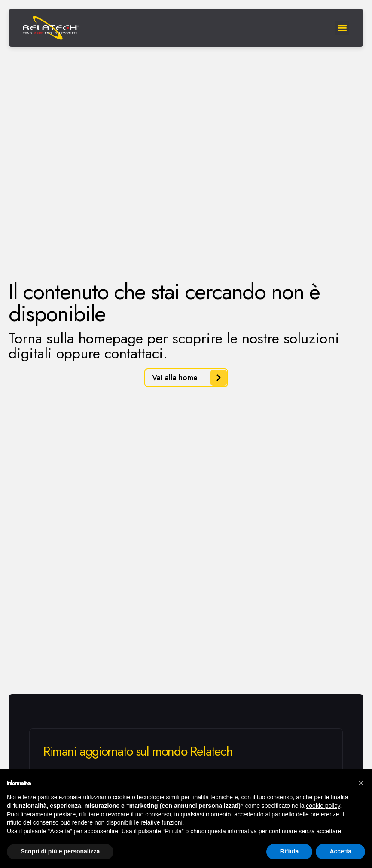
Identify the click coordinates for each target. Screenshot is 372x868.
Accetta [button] (340, 851)
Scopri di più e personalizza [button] (60, 851)
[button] (361, 783)
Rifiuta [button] (290, 851)
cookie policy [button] (323, 806)
